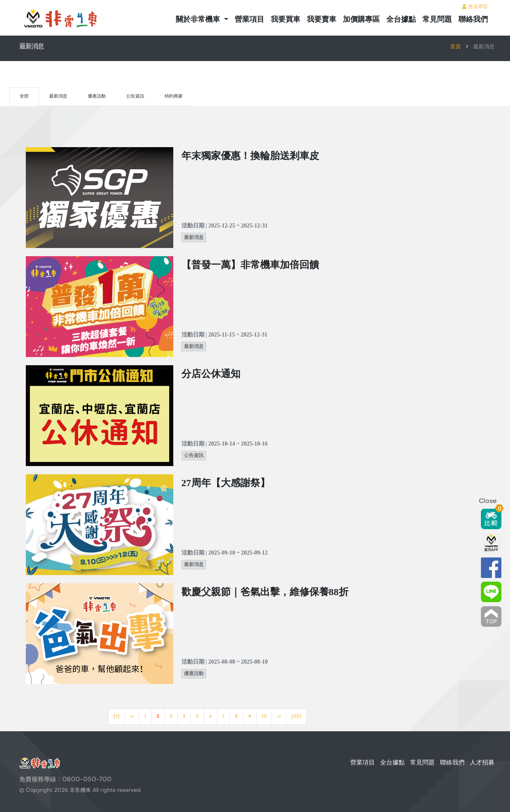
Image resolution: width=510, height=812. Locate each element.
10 (264, 717)
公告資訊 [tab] (135, 97)
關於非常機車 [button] (199, 19)
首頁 (456, 47)
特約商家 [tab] (174, 97)
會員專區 (475, 7)
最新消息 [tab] (58, 97)
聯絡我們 (473, 19)
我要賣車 (322, 19)
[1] (117, 717)
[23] (296, 717)
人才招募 (482, 763)
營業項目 (249, 19)
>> (279, 717)
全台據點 (401, 19)
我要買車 (286, 19)
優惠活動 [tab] (97, 97)
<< (132, 717)
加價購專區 (361, 19)
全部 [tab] (24, 97)
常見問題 (437, 19)
